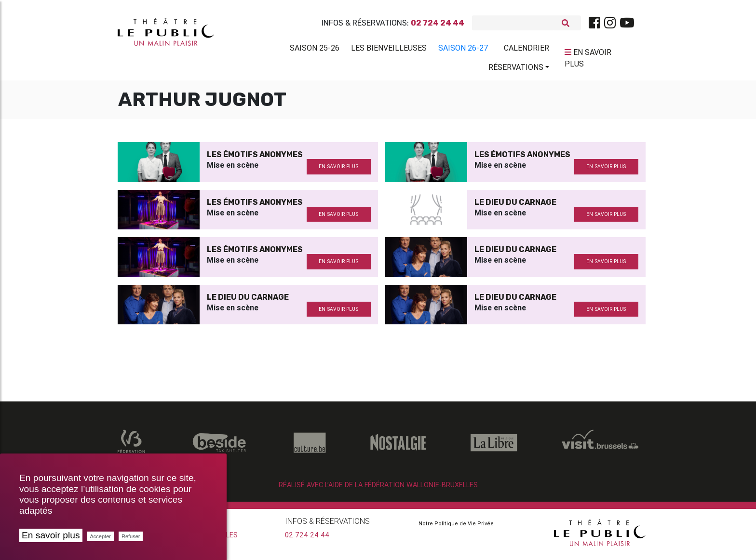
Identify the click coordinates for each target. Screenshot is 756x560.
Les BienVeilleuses (389, 50)
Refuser (131, 536)
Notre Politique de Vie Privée (456, 527)
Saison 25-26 (315, 50)
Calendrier (526, 50)
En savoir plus (51, 535)
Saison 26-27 (463, 50)
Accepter (101, 536)
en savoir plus (338, 170)
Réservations (516, 69)
